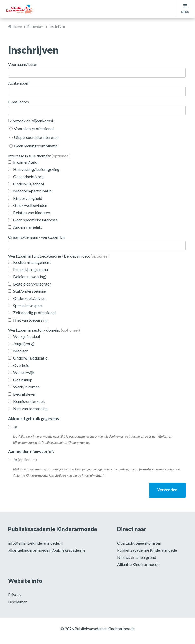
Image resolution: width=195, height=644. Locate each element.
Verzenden (167, 490)
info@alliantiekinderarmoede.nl (35, 543)
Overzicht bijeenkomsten (139, 543)
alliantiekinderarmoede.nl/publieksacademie (47, 550)
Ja (15, 427)
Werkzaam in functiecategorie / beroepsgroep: (59, 256)
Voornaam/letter (23, 64)
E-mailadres (19, 102)
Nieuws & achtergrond (137, 557)
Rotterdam (36, 27)
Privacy (15, 595)
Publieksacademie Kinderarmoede (147, 550)
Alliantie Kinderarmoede (138, 564)
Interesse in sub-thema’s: (39, 156)
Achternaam (19, 83)
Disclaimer (18, 602)
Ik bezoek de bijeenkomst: (31, 121)
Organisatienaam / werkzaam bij (36, 237)
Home (17, 27)
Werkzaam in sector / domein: (44, 330)
